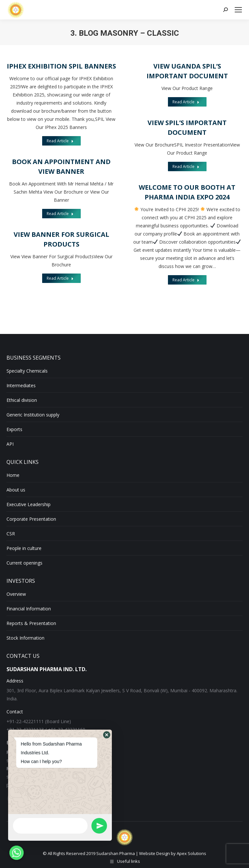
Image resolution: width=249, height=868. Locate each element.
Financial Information (29, 609)
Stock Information (25, 638)
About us (16, 490)
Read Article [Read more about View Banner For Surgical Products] (60, 277)
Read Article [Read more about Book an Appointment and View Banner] (60, 214)
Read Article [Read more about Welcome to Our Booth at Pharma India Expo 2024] (186, 280)
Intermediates (21, 385)
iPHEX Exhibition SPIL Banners (61, 66)
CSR (11, 534)
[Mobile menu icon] (238, 10)
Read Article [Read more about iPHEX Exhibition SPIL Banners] (60, 141)
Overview (16, 594)
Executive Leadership (29, 504)
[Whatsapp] (17, 853)
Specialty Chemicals (27, 371)
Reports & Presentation (31, 623)
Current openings (24, 563)
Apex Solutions (191, 853)
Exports (14, 429)
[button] (107, 735)
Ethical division (22, 400)
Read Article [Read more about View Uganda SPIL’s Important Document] (186, 102)
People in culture (24, 548)
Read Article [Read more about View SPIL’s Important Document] (186, 166)
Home (13, 475)
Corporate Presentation (31, 519)
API (10, 444)
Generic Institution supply (33, 415)
